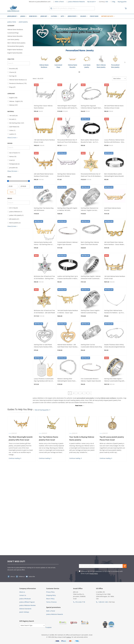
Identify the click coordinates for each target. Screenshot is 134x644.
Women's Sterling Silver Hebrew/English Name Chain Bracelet (66, 380)
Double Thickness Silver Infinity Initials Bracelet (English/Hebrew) (115, 346)
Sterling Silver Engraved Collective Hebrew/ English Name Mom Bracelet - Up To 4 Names (91, 107)
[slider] (8, 181)
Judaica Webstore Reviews (27, 605)
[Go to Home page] (13, 8)
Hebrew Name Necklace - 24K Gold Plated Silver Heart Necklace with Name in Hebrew (68, 346)
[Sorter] (119, 79)
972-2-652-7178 (80, 602)
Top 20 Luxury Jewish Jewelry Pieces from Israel (112, 438)
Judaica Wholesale (25, 599)
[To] (25, 186)
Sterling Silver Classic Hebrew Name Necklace (43, 107)
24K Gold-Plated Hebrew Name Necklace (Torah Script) (44, 175)
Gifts (62, 16)
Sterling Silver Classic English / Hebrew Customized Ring (90, 312)
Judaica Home (12, 22)
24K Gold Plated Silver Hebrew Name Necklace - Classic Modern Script (114, 243)
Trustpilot (48, 627)
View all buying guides (43, 410)
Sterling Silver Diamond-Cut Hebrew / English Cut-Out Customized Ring (90, 209)
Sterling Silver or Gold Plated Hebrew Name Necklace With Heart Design (43, 346)
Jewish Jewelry (12, 16)
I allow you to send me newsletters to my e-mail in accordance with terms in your (102, 572)
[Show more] (13, 138)
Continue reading (15, 458)
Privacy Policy (94, 574)
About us (22, 592)
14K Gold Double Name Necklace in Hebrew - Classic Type (68, 312)
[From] (13, 186)
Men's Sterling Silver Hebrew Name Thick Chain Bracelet (90, 243)
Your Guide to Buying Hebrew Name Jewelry (82, 438)
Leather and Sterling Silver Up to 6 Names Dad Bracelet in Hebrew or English (68, 278)
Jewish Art (44, 16)
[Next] (125, 62)
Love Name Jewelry (13, 39)
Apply (12, 192)
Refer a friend (58, 2)
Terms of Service (51, 602)
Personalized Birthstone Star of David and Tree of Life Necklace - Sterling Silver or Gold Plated (68, 141)
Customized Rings (13, 33)
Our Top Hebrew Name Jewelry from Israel (49, 438)
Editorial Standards (25, 609)
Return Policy (50, 599)
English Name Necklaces (15, 50)
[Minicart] (126, 8)
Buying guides (122, 2)
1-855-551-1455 (103, 602)
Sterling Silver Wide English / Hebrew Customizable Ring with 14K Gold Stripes (114, 380)
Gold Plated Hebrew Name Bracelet (112, 209)
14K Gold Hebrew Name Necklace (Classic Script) (44, 141)
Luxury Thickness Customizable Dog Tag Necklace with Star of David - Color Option (44, 380)
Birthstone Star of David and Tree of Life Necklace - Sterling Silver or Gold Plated (44, 278)
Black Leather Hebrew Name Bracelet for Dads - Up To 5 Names (90, 141)
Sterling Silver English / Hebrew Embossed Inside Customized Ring (91, 278)
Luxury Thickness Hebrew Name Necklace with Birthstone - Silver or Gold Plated (114, 141)
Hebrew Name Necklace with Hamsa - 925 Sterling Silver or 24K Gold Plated (43, 243)
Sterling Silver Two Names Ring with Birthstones (44, 209)
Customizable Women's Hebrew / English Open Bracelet (68, 243)
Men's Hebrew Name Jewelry (16, 43)
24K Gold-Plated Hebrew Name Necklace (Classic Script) (114, 107)
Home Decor (33, 16)
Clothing (54, 16)
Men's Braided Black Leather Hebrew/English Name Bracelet (114, 175)
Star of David (94, 16)
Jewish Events (72, 16)
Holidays (83, 16)
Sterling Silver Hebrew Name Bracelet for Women (66, 175)
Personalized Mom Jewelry (16, 46)
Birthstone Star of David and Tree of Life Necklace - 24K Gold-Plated (44, 312)
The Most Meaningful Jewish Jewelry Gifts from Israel (21, 438)
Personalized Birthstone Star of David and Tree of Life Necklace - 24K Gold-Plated (91, 175)
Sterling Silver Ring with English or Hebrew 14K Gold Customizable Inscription (67, 209)
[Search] (19, 63)
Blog (114, 2)
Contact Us (23, 595)
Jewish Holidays (24, 612)
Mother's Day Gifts (107, 16)
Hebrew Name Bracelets (15, 36)
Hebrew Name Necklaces (15, 29)
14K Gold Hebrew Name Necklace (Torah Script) (115, 277)
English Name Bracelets (15, 53)
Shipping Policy (51, 595)
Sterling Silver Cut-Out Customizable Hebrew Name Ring (91, 346)
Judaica (23, 16)
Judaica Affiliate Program (27, 602)
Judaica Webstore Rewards (76, 2)
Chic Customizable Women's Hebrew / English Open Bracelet (91, 380)
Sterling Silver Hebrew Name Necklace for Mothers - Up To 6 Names (114, 312)
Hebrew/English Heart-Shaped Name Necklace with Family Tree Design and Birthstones (68, 107)
